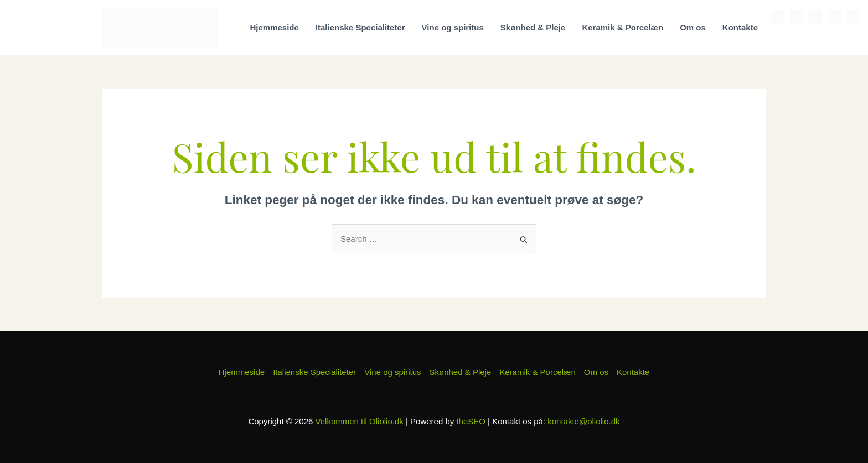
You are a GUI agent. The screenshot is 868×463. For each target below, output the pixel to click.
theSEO (471, 421)
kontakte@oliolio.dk (583, 421)
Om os (693, 27)
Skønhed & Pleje (533, 27)
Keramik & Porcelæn (622, 27)
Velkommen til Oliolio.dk (360, 421)
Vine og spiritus (453, 27)
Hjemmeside (274, 27)
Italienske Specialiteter (360, 27)
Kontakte (740, 27)
